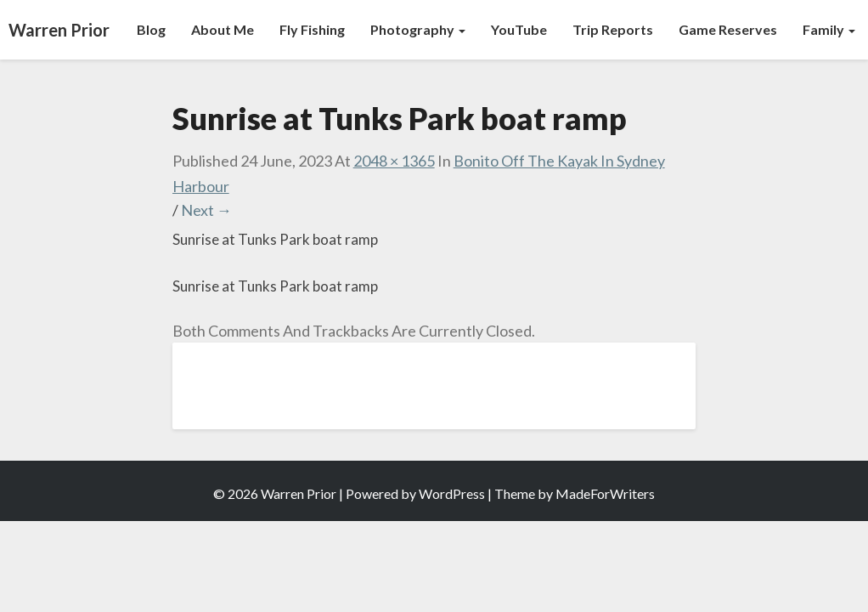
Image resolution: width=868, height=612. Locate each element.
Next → (206, 210)
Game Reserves (728, 29)
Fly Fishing (312, 29)
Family (829, 29)
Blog (151, 29)
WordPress (452, 493)
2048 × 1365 (394, 161)
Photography (418, 29)
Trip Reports (613, 29)
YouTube (519, 29)
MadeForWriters (605, 493)
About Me (223, 29)
